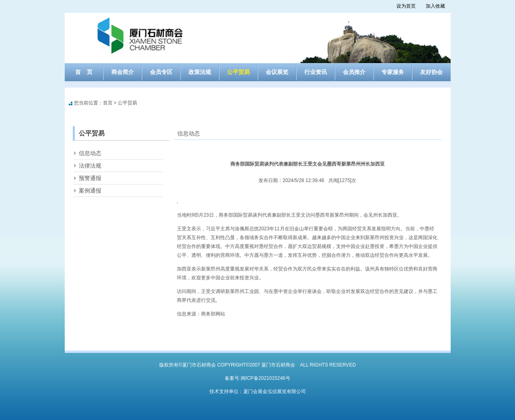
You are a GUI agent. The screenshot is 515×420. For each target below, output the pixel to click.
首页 (108, 103)
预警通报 (90, 178)
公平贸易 (238, 72)
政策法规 (200, 72)
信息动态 (90, 153)
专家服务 (393, 72)
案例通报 (90, 191)
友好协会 (431, 72)
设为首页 (406, 6)
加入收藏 (435, 6)
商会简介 (123, 72)
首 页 (84, 72)
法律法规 (90, 166)
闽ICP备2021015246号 (266, 378)
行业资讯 (316, 72)
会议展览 (277, 72)
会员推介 (354, 72)
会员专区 (161, 72)
